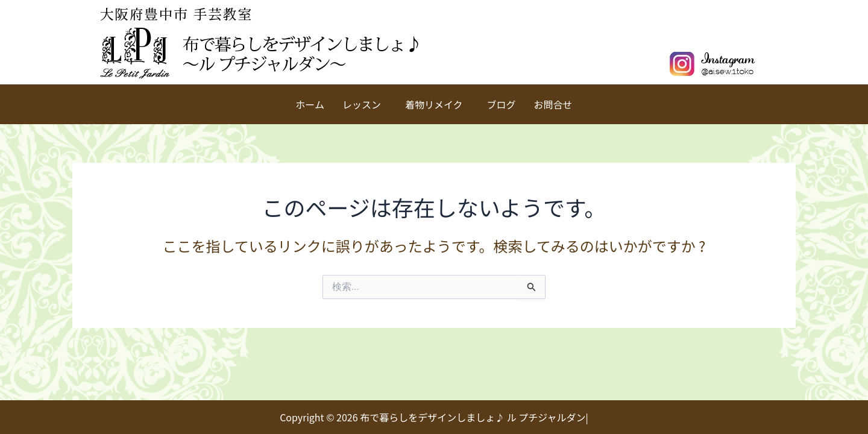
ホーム (310, 104)
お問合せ (553, 104)
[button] (365, 104)
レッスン (362, 104)
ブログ (502, 104)
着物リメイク (434, 104)
